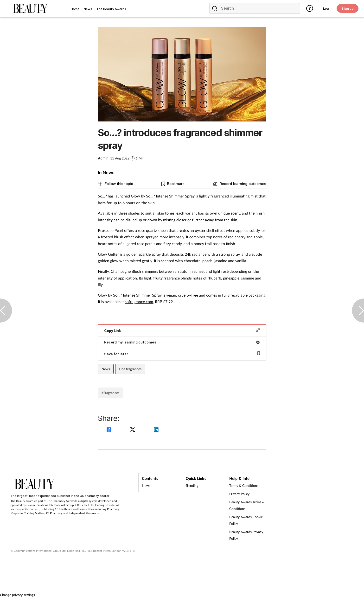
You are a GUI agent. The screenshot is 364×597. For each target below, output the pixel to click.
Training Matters (34, 513)
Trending (192, 486)
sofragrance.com (139, 302)
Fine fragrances (130, 369)
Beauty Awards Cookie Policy (246, 520)
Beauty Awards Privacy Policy (246, 535)
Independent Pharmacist (84, 513)
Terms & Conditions (244, 486)
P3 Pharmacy (54, 513)
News (106, 369)
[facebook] (110, 430)
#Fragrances (110, 393)
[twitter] (133, 430)
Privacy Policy (239, 494)
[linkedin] (156, 430)
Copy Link (182, 330)
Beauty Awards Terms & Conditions (247, 505)
